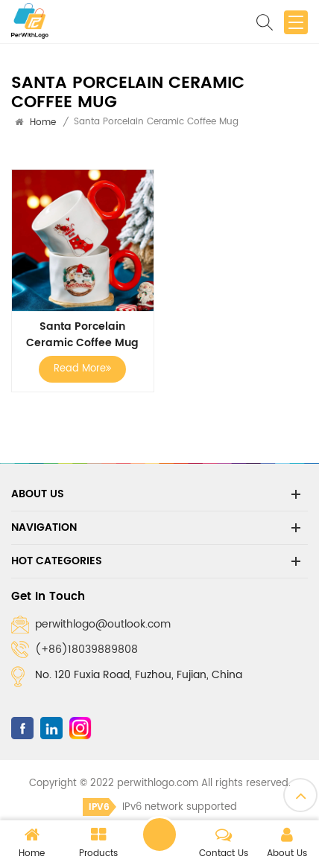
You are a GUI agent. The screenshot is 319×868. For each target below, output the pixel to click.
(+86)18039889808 (86, 650)
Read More (82, 369)
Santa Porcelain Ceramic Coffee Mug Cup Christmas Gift (82, 335)
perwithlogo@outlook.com (103, 624)
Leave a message (159, 835)
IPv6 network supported (160, 807)
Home (43, 122)
